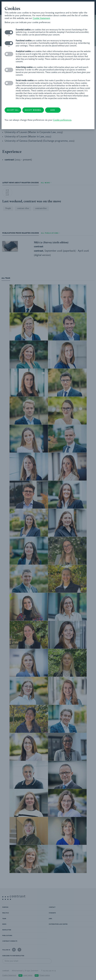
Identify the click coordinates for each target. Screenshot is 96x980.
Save (53, 110)
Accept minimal (33, 110)
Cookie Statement (41, 18)
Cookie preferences (62, 120)
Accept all (13, 110)
